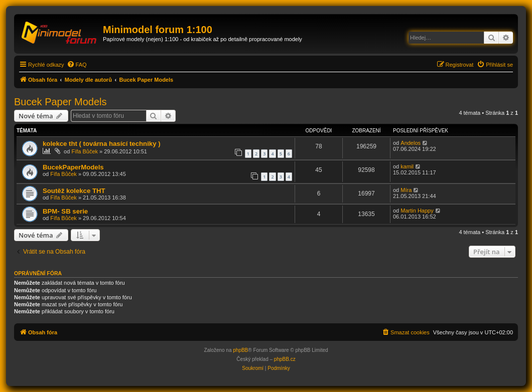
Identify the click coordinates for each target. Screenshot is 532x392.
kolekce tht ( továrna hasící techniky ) (102, 144)
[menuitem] (77, 65)
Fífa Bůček (85, 151)
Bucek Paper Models (60, 102)
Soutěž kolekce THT (74, 191)
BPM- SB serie (65, 211)
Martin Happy (417, 211)
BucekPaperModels (73, 167)
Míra (406, 190)
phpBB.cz (285, 359)
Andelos (411, 143)
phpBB (240, 350)
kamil (407, 166)
